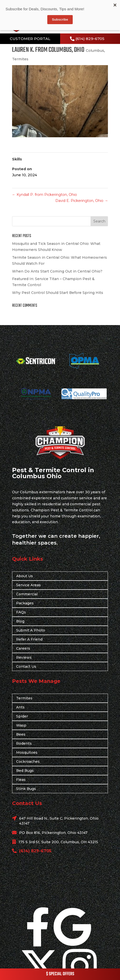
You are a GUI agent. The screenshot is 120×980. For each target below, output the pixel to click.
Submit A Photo (31, 630)
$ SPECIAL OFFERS (60, 974)
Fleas (21, 780)
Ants (20, 707)
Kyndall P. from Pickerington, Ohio (45, 195)
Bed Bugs (25, 771)
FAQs (21, 612)
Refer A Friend (29, 639)
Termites (20, 59)
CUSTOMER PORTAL (30, 39)
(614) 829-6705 (90, 39)
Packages (25, 603)
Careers (23, 648)
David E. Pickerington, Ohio (82, 201)
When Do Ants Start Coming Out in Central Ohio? (57, 271)
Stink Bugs (26, 789)
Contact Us (26, 666)
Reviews (24, 657)
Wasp (21, 725)
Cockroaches (28, 762)
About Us (25, 576)
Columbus (95, 51)
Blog (20, 621)
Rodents (24, 743)
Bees (21, 734)
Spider (22, 716)
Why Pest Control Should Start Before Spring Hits (58, 293)
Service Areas (28, 585)
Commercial (27, 594)
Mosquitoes (27, 752)
